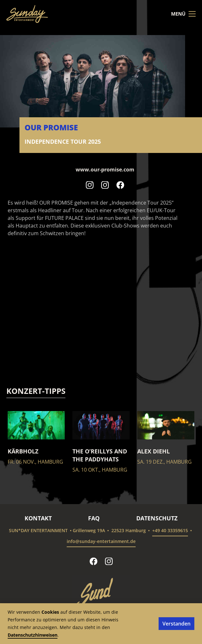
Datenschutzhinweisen (33, 635)
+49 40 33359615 (170, 530)
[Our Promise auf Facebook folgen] (120, 185)
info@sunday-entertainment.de (101, 541)
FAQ (94, 518)
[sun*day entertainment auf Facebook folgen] (94, 561)
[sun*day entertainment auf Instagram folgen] (109, 561)
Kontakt (38, 518)
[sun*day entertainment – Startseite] (27, 14)
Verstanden (176, 624)
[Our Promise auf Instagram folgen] (90, 185)
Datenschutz (157, 518)
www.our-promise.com (105, 170)
